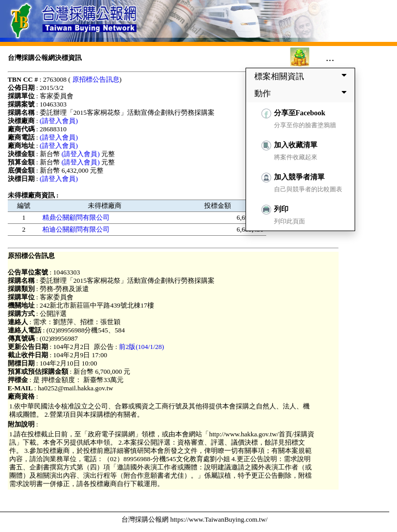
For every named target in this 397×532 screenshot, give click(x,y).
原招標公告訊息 (96, 79)
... (330, 57)
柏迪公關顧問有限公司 (76, 229)
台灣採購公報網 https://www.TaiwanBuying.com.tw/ (195, 519)
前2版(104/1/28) (141, 347)
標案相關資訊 (302, 76)
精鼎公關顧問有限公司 (76, 217)
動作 (302, 93)
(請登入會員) (59, 121)
